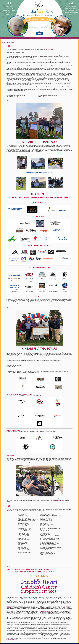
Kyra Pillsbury (10, 607)
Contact (63, 38)
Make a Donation (49, 38)
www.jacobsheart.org (12, 640)
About (8, 38)
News (41, 38)
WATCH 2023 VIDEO (49, 49)
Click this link (58, 500)
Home (2, 38)
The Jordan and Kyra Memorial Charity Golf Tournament (24, 38)
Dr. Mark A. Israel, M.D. (44, 611)
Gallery (57, 38)
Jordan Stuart (66, 606)
